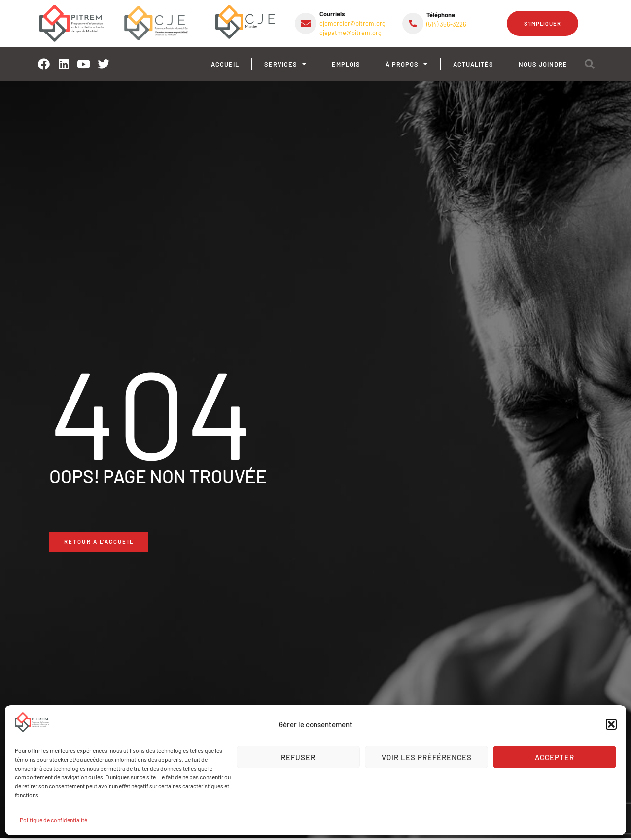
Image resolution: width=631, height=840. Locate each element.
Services (285, 64)
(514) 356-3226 (446, 24)
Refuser (298, 757)
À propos (407, 64)
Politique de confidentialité (53, 820)
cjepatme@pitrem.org (351, 33)
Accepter (555, 757)
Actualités (473, 64)
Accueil (225, 64)
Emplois (346, 64)
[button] (611, 724)
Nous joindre (543, 64)
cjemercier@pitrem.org (352, 23)
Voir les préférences (427, 757)
